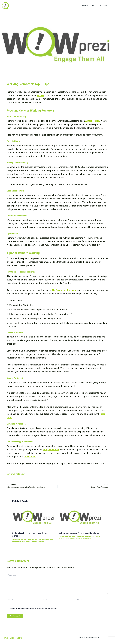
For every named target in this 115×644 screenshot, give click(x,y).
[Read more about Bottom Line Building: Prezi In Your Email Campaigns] (34, 517)
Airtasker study (93, 121)
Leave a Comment (18, 540)
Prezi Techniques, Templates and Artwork (39, 540)
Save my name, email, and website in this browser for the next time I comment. (34, 608)
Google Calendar (51, 450)
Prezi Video (30, 457)
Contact (104, 6)
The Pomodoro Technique (64, 290)
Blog (94, 6)
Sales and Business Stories (21, 542)
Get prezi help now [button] (16, 474)
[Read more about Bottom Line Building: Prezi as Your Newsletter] (81, 517)
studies (41, 95)
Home (84, 6)
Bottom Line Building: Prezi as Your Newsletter (79, 533)
